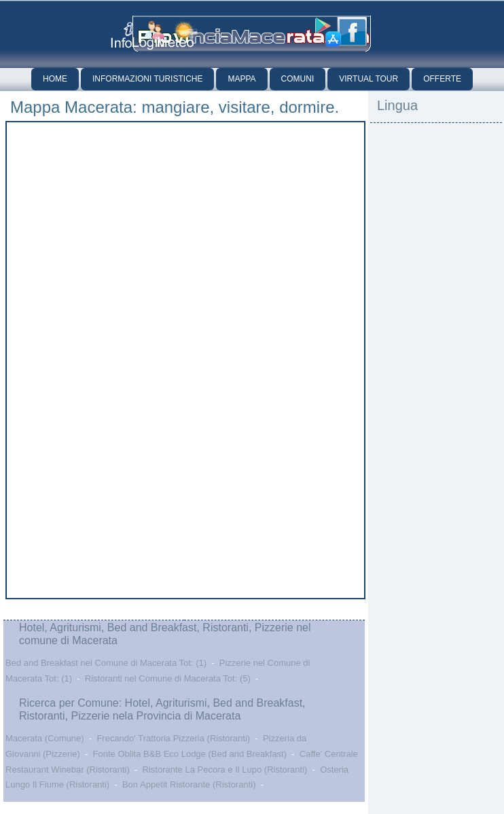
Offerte (442, 79)
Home (55, 79)
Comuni (298, 79)
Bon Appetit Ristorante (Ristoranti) (189, 784)
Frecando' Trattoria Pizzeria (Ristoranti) (173, 738)
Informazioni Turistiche (147, 79)
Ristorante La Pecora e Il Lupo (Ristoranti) (225, 769)
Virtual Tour (368, 79)
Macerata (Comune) (45, 738)
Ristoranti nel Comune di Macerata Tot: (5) (168, 678)
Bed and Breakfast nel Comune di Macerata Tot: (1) (106, 663)
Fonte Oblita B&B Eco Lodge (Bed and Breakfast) (190, 754)
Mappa (241, 79)
